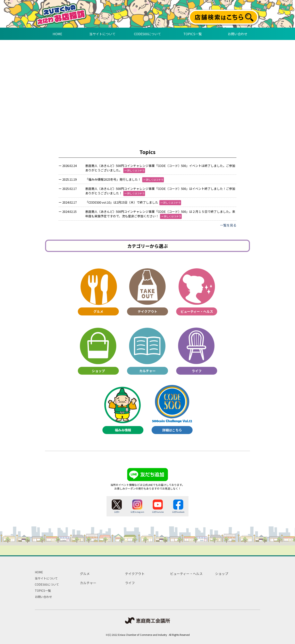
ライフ (130, 583)
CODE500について (47, 584)
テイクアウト (135, 574)
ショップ (222, 574)
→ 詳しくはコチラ (134, 170)
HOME (39, 572)
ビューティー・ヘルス (186, 574)
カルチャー (88, 583)
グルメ (85, 574)
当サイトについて (46, 578)
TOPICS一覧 (43, 591)
